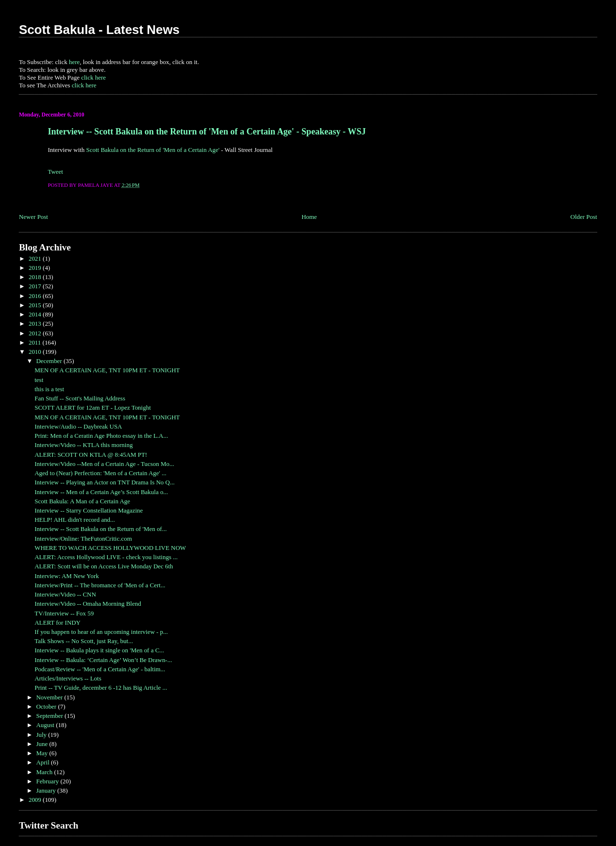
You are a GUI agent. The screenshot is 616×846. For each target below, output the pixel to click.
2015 (36, 305)
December (50, 361)
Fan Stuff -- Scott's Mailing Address (80, 398)
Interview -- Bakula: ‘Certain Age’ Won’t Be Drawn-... (103, 660)
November (50, 697)
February (48, 781)
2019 (36, 268)
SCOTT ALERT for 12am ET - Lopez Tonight (93, 407)
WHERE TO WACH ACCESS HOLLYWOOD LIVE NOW (110, 548)
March (45, 772)
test (39, 380)
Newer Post (33, 217)
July (42, 735)
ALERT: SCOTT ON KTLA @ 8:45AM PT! (91, 455)
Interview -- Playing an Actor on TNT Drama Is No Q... (104, 482)
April (43, 762)
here (74, 62)
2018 (36, 277)
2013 (36, 323)
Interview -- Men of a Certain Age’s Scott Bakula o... (101, 492)
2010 (36, 352)
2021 (36, 258)
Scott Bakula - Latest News (99, 30)
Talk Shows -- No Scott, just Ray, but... (84, 641)
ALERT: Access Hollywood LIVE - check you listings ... (106, 557)
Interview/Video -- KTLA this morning (83, 445)
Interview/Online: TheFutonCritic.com (83, 539)
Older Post (584, 217)
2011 (36, 342)
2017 (36, 286)
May (42, 753)
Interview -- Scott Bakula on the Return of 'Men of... (100, 529)
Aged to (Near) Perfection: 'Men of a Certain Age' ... (100, 473)
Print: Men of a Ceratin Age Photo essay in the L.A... (101, 436)
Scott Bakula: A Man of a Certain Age (82, 501)
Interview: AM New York (67, 576)
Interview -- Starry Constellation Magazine (89, 510)
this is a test (49, 389)
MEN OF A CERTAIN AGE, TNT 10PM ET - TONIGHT (107, 370)
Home (309, 217)
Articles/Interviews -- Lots (68, 678)
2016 (36, 296)
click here (93, 77)
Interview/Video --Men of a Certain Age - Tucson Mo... (104, 464)
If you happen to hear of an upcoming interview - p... (101, 632)
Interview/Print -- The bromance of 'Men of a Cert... (100, 585)
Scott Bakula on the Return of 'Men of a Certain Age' (153, 150)
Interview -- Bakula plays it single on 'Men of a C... (99, 650)
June (42, 744)
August (46, 725)
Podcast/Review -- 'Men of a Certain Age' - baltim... (100, 669)
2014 (36, 314)
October (47, 706)
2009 (36, 800)
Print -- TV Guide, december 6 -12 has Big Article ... (101, 688)
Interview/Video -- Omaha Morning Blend (88, 604)
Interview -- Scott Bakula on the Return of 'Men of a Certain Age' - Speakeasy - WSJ (207, 132)
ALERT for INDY (58, 622)
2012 (36, 333)
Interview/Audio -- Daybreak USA (78, 426)
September (50, 716)
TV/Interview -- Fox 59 (64, 613)
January (47, 790)
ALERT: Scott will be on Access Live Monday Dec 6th (104, 566)
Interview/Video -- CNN (65, 594)
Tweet (55, 172)
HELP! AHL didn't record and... (75, 520)
